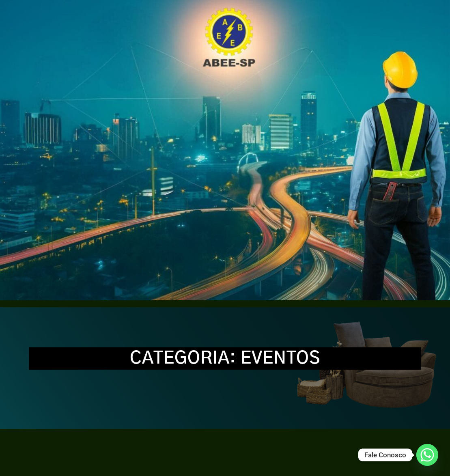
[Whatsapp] (427, 455)
